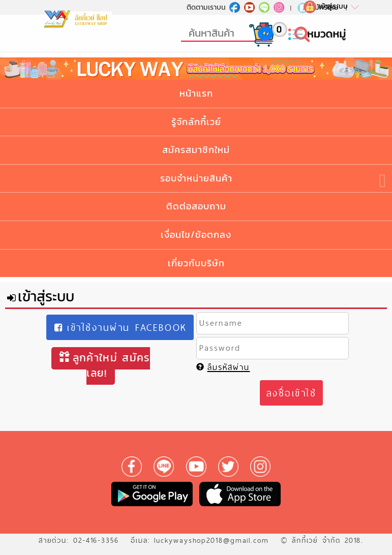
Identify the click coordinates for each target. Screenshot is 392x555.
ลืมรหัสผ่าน (223, 367)
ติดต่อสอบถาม (196, 206)
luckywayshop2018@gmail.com (212, 540)
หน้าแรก (196, 93)
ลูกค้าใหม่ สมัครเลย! (105, 365)
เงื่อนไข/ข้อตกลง (196, 235)
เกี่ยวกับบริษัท (196, 263)
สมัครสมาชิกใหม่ (196, 150)
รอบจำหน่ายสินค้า (196, 178)
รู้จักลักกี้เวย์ (196, 122)
